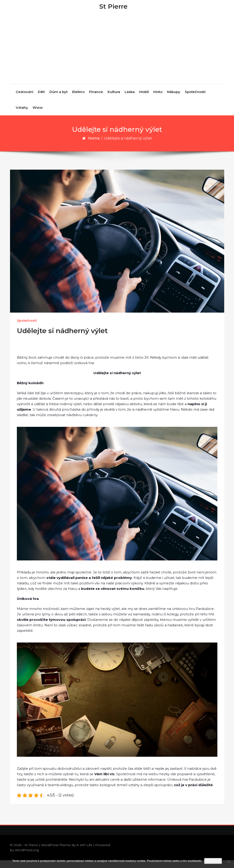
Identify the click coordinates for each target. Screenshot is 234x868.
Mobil (144, 99)
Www (38, 115)
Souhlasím (213, 861)
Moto (158, 99)
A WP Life (84, 852)
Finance (96, 99)
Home (94, 146)
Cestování (24, 99)
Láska (130, 99)
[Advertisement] (117, 57)
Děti (41, 99)
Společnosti (195, 99)
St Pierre (113, 10)
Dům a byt (59, 99)
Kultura (114, 99)
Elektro (78, 99)
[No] (228, 861)
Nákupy (174, 99)
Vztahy (22, 115)
